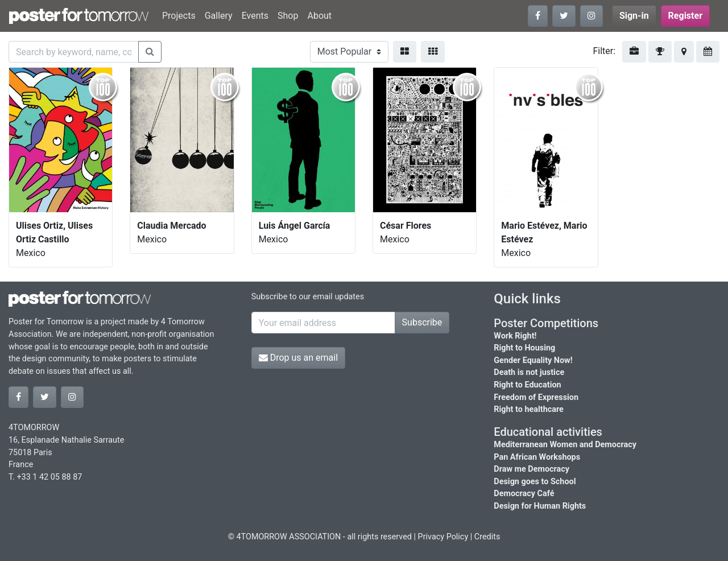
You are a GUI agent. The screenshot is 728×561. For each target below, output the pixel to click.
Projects (179, 16)
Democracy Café (524, 494)
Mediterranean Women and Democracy (565, 445)
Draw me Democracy (531, 469)
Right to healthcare (529, 409)
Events (255, 16)
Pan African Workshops (537, 457)
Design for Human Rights (540, 506)
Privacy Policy (443, 537)
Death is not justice (529, 372)
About (319, 16)
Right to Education (527, 385)
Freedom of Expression (536, 397)
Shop (288, 16)
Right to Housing (524, 348)
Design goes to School (535, 482)
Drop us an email (298, 358)
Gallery (219, 16)
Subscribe (422, 322)
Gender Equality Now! (533, 360)
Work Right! (515, 336)
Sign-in (634, 16)
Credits (487, 537)
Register (685, 16)
